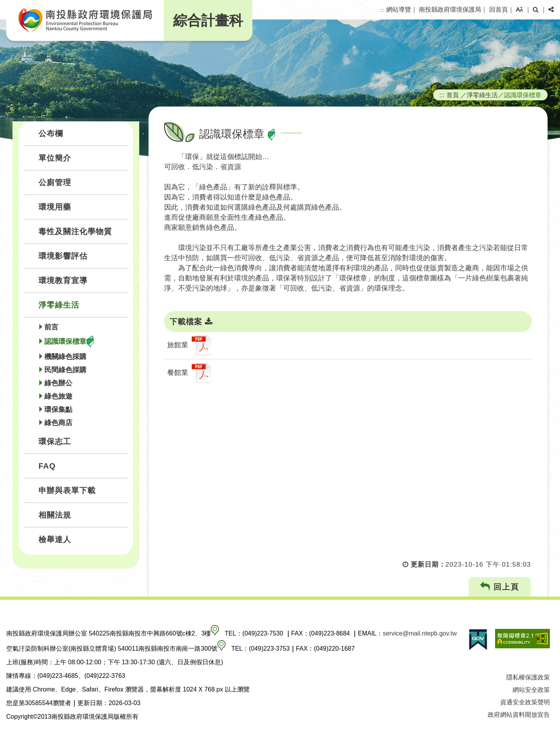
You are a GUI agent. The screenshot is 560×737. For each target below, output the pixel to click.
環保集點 (58, 410)
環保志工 (55, 441)
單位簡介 (55, 158)
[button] (519, 10)
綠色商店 (58, 423)
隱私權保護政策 (528, 677)
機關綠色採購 (65, 357)
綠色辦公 (58, 383)
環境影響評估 (63, 256)
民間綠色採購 (65, 370)
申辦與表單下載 (67, 490)
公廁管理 (55, 182)
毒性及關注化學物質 (75, 231)
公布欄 (51, 133)
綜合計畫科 (208, 20)
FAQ (47, 466)
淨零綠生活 (59, 305)
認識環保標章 (69, 342)
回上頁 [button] (500, 587)
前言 (51, 327)
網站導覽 (399, 10)
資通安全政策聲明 (525, 702)
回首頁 (499, 10)
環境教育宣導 (63, 280)
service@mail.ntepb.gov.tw (420, 633)
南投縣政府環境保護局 (450, 10)
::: (382, 10)
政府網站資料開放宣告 (519, 715)
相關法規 (55, 515)
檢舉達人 (55, 539)
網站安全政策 (531, 690)
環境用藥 (55, 207)
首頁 (453, 95)
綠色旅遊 (58, 396)
